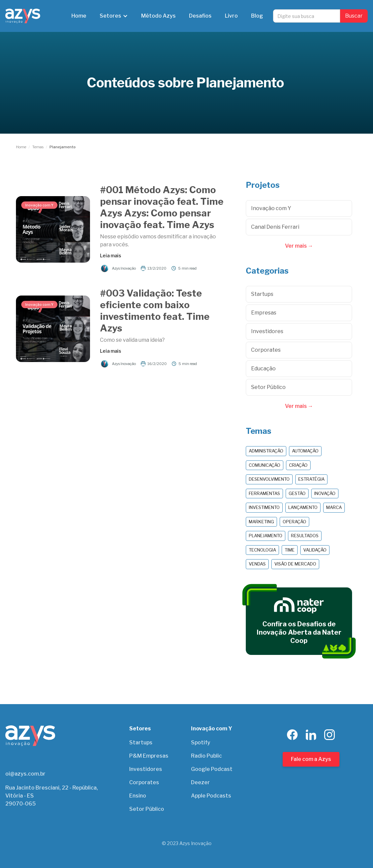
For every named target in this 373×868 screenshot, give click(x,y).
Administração (266, 451)
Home (79, 16)
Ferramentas (264, 493)
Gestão (297, 493)
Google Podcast (212, 769)
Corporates (144, 782)
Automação (305, 451)
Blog (257, 16)
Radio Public (206, 756)
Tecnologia (262, 550)
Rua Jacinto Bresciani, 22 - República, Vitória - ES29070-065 (52, 796)
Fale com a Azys (311, 759)
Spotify (201, 743)
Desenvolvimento (269, 479)
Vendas (257, 564)
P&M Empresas (149, 756)
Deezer (200, 782)
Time (290, 550)
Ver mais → (299, 246)
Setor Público (147, 809)
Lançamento (303, 507)
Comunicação (265, 465)
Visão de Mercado (295, 564)
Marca (334, 507)
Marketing (261, 522)
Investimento (264, 507)
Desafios (200, 16)
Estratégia (311, 479)
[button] (114, 16)
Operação (294, 522)
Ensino (138, 796)
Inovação (325, 493)
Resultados (305, 536)
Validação (315, 550)
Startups (141, 743)
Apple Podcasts (211, 796)
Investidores (146, 769)
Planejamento (266, 536)
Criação (298, 465)
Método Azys (158, 16)
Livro (231, 16)
